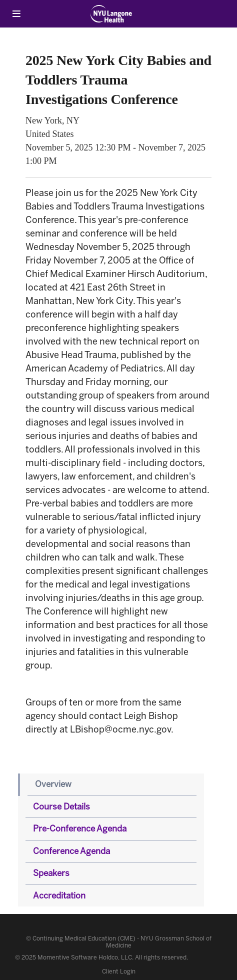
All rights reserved (161, 957)
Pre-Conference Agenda (80, 828)
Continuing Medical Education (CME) (84, 938)
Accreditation (59, 895)
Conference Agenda (71, 851)
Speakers (51, 873)
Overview (53, 784)
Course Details (61, 806)
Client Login (119, 971)
